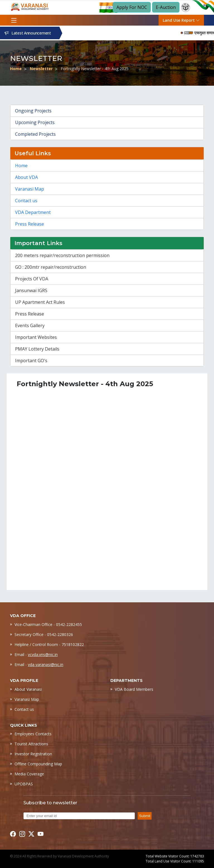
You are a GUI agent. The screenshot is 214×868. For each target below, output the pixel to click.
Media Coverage (29, 774)
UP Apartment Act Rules (40, 302)
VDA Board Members (134, 689)
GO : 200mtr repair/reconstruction (51, 267)
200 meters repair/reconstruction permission (62, 255)
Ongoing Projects (33, 111)
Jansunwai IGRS (31, 290)
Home (16, 69)
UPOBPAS (24, 784)
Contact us (26, 201)
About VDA (26, 177)
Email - (36, 654)
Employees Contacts (33, 734)
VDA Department (33, 212)
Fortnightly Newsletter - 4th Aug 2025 (95, 69)
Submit (145, 816)
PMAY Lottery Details (37, 349)
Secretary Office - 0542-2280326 (44, 634)
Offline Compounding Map (38, 764)
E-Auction (166, 7)
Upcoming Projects (35, 122)
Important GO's (31, 361)
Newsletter (41, 69)
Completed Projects (35, 134)
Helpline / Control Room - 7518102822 (49, 644)
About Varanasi (28, 689)
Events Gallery (30, 325)
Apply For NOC (132, 7)
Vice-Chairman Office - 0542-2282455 (48, 624)
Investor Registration (33, 754)
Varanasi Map (30, 189)
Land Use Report (181, 20)
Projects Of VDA (32, 279)
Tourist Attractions (31, 744)
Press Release (30, 224)
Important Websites (36, 337)
